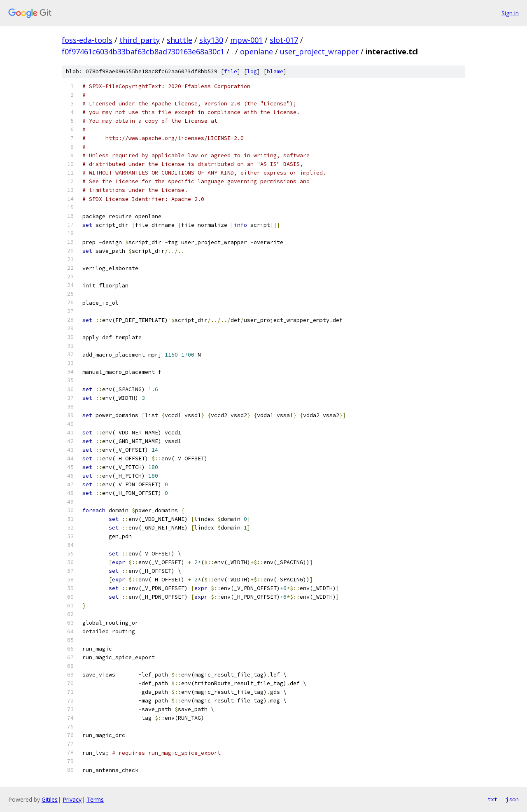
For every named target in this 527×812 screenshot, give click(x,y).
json (512, 799)
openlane (257, 51)
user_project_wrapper (319, 51)
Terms (95, 799)
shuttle (180, 40)
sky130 (211, 40)
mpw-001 (246, 40)
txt (492, 799)
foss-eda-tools (87, 40)
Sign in (510, 13)
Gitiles (50, 799)
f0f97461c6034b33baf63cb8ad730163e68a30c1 (143, 51)
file (231, 71)
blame (275, 71)
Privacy (72, 799)
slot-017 (284, 40)
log (252, 71)
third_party (140, 40)
